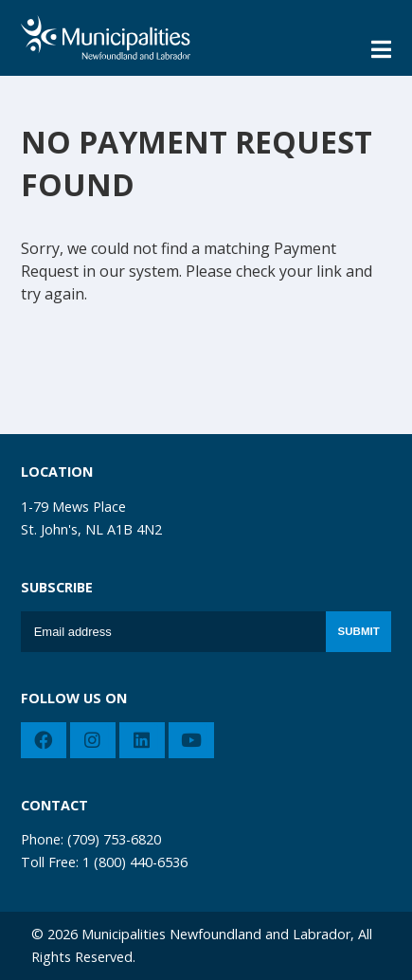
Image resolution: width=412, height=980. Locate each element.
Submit (359, 631)
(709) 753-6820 (114, 839)
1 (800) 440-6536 (135, 862)
